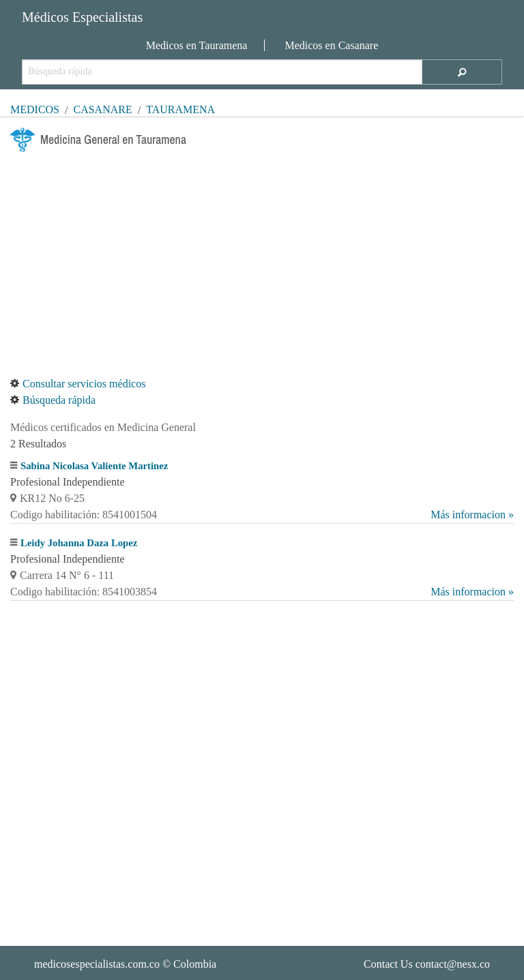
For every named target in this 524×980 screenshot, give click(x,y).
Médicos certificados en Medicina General (103, 427)
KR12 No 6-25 (47, 498)
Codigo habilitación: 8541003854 (262, 592)
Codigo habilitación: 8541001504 (262, 515)
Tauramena (180, 109)
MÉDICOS (35, 109)
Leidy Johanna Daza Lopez (79, 543)
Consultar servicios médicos (78, 384)
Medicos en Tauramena (197, 45)
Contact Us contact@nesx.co (427, 964)
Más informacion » (472, 515)
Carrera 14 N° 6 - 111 (62, 575)
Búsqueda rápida (53, 400)
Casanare (102, 109)
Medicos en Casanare (331, 45)
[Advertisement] (262, 264)
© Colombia (125, 964)
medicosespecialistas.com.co (97, 964)
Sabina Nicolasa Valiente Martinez (94, 466)
